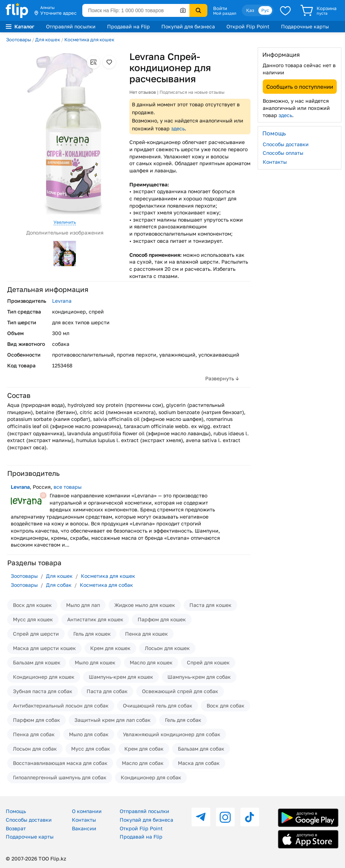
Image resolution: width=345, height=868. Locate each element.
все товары (68, 487)
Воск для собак (226, 705)
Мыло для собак (89, 734)
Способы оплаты (283, 153)
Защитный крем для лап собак (112, 720)
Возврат (16, 828)
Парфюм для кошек (162, 619)
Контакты (275, 162)
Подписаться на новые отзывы (192, 92)
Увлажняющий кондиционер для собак (172, 734)
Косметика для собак (106, 585)
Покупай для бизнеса (188, 26)
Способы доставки (286, 144)
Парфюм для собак (36, 720)
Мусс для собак (91, 749)
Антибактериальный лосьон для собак (61, 705)
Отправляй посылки (71, 26)
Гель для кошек (92, 634)
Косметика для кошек (89, 40)
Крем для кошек (110, 648)
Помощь (16, 811)
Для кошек (48, 40)
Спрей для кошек (208, 662)
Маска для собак (199, 763)
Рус (265, 10)
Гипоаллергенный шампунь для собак (60, 777)
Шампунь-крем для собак (199, 677)
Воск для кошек (32, 605)
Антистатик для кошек (95, 619)
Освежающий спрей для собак (180, 691)
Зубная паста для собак (43, 691)
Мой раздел (225, 13)
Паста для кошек (210, 605)
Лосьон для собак (35, 749)
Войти (220, 8)
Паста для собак (107, 691)
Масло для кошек (151, 662)
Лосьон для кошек (167, 648)
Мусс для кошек (33, 619)
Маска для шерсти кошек (44, 648)
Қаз (250, 10)
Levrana (62, 301)
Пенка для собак (34, 734)
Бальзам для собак (201, 749)
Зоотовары (19, 40)
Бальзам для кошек (37, 662)
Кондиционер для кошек (44, 677)
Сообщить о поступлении (300, 87)
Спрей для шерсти (36, 634)
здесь (178, 128)
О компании (87, 811)
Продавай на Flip (128, 26)
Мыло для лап (83, 605)
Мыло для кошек (95, 662)
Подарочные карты (305, 26)
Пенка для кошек (146, 634)
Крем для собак (144, 749)
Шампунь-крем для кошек (121, 677)
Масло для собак (143, 763)
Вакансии (84, 828)
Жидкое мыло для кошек (145, 605)
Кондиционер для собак (151, 777)
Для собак (59, 585)
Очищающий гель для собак (158, 705)
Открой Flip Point (248, 26)
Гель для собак (183, 720)
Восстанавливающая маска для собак (60, 763)
